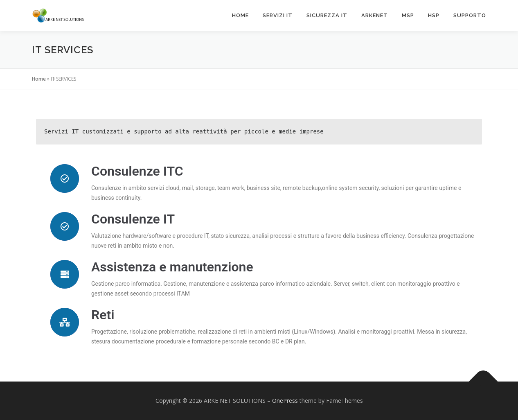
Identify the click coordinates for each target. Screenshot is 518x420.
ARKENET (375, 15)
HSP (434, 15)
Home (240, 15)
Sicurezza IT (327, 15)
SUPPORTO (470, 15)
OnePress (285, 401)
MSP (408, 15)
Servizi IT (278, 15)
